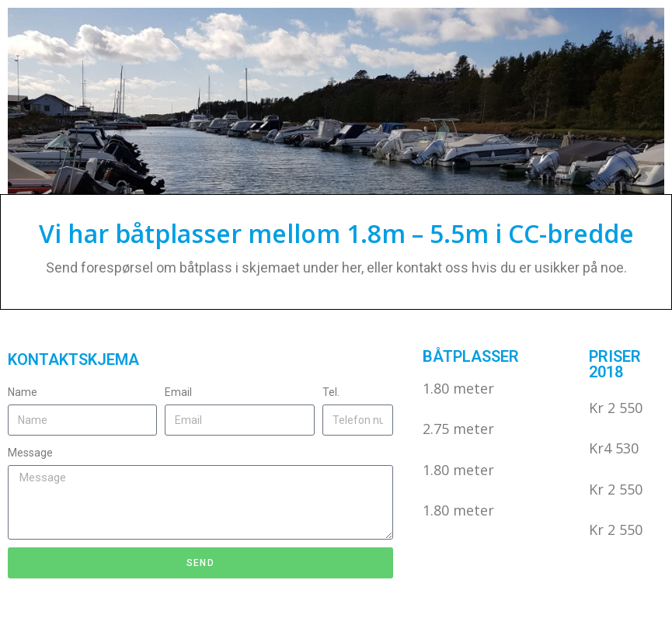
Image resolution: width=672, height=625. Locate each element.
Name (23, 392)
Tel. (331, 392)
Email (178, 392)
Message (30, 453)
